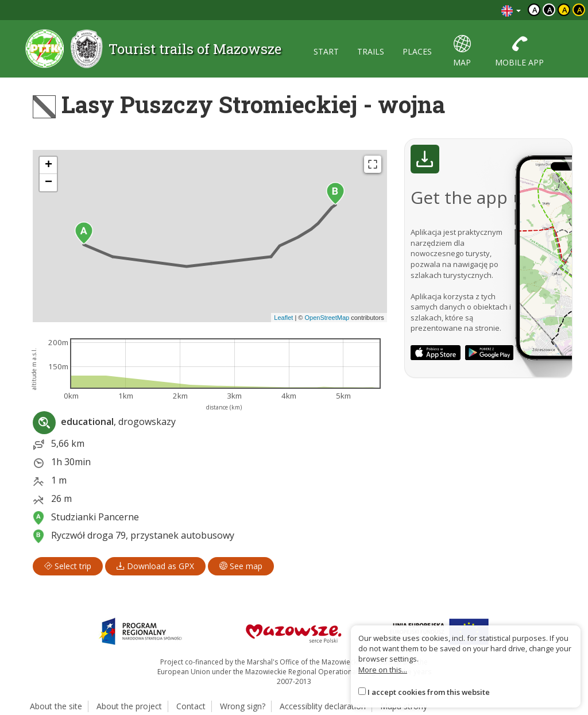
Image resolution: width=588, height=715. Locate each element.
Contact (191, 706)
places (417, 51)
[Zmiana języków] (511, 10)
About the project (129, 706)
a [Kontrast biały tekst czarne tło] (550, 10)
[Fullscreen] (373, 164)
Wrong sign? (243, 706)
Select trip (68, 566)
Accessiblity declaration (323, 706)
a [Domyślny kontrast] (535, 10)
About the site (56, 706)
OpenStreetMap (327, 318)
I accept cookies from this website (429, 692)
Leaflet (283, 318)
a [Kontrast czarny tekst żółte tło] (565, 10)
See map (241, 566)
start (326, 51)
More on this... (383, 670)
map (462, 51)
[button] (84, 233)
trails (371, 51)
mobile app (519, 51)
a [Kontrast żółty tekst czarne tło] (580, 10)
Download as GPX (155, 566)
